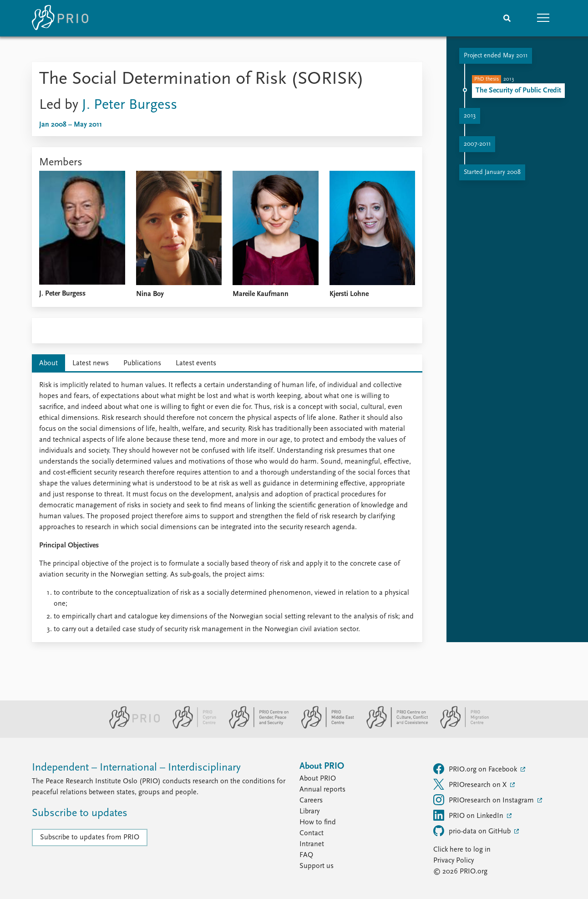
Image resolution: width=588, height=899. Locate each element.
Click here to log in (462, 850)
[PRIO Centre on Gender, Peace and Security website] (255, 727)
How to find (318, 822)
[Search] (507, 18)
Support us (317, 866)
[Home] (60, 18)
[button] (543, 18)
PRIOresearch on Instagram (484, 800)
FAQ (306, 855)
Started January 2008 (492, 172)
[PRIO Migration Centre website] (460, 727)
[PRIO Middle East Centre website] (324, 727)
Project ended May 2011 (496, 56)
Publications (142, 363)
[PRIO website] (131, 727)
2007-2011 (477, 144)
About (48, 363)
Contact (312, 833)
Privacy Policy (454, 861)
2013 (470, 116)
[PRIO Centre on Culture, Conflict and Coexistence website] (393, 727)
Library (309, 812)
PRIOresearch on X (471, 784)
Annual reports (322, 790)
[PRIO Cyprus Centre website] (191, 727)
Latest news (91, 363)
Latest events (196, 363)
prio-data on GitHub (473, 831)
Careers (311, 801)
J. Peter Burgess (129, 105)
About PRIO (318, 779)
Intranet (312, 844)
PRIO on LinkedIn (469, 815)
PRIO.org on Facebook (476, 769)
